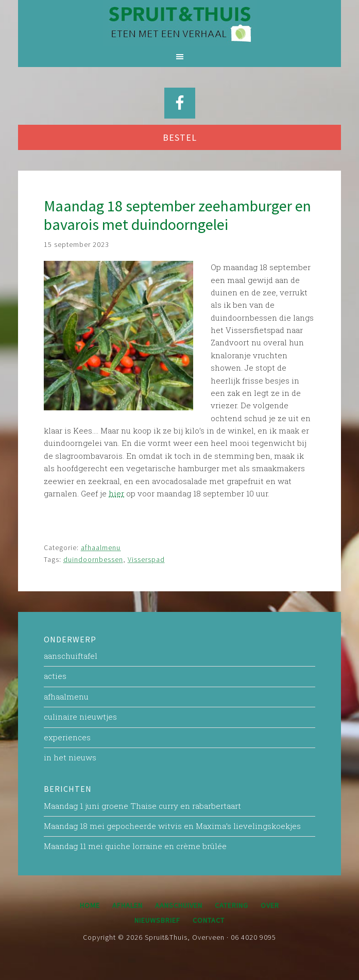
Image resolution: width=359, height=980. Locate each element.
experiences (67, 737)
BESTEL (180, 137)
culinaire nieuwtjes (80, 717)
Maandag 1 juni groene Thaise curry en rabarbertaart (142, 806)
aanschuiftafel (71, 656)
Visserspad (146, 559)
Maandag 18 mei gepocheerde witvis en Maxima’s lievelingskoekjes (172, 826)
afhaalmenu (101, 547)
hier (116, 493)
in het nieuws (70, 757)
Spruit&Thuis (179, 23)
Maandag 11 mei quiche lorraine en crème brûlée (135, 846)
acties (55, 676)
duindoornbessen (93, 559)
